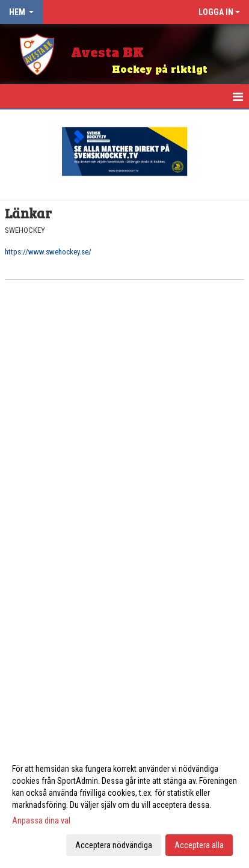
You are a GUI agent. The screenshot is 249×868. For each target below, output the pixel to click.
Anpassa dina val (41, 820)
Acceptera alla (199, 845)
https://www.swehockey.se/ (48, 252)
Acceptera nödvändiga (114, 845)
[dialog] (124, 806)
